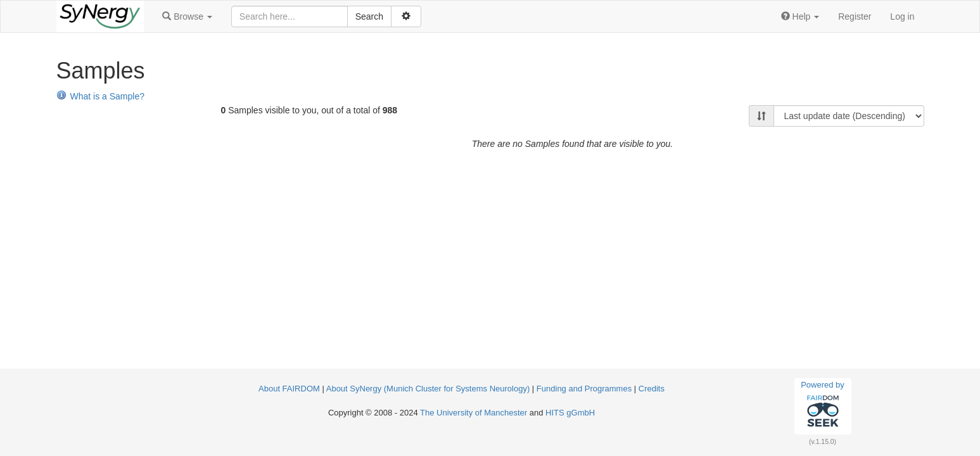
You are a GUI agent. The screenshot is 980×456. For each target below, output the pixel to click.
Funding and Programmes (584, 389)
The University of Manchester (474, 413)
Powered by (823, 406)
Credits (652, 389)
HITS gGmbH (570, 413)
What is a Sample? (101, 96)
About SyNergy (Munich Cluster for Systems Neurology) (428, 389)
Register (855, 16)
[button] (187, 16)
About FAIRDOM (289, 389)
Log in (902, 16)
